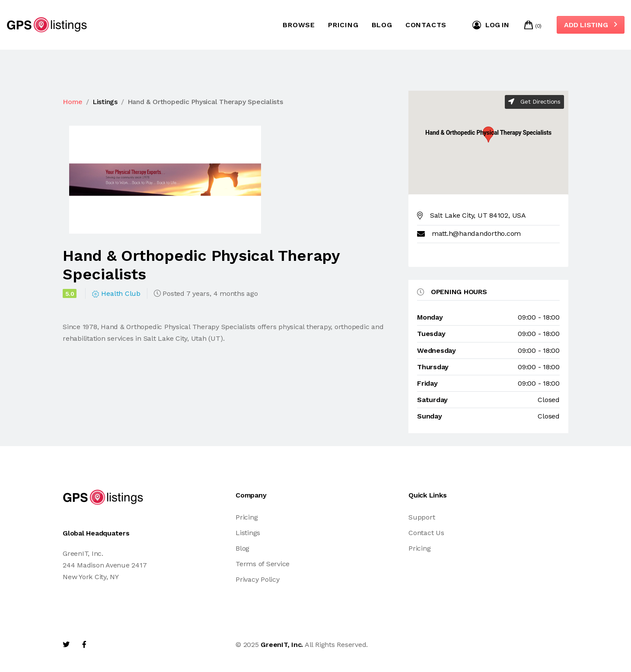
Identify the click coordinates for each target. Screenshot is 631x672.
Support (422, 517)
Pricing (343, 25)
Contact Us (426, 533)
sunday (430, 416)
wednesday (437, 350)
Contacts (426, 25)
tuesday (431, 334)
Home (73, 102)
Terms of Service (263, 564)
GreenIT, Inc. (282, 645)
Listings (105, 102)
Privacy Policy (258, 579)
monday (430, 317)
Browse (299, 25)
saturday (432, 400)
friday (427, 383)
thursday (433, 367)
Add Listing (591, 25)
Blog (382, 25)
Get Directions (534, 101)
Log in (491, 25)
